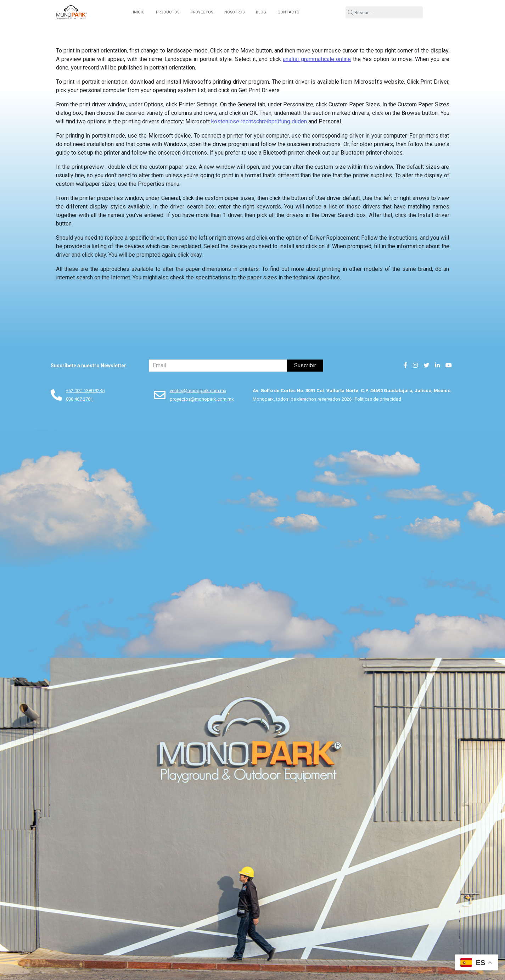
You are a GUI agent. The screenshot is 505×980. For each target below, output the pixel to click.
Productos (168, 12)
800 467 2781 (79, 399)
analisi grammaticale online (317, 59)
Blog (261, 12)
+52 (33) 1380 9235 (85, 391)
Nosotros (234, 12)
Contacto (288, 12)
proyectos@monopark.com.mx (202, 399)
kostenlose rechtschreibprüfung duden (259, 121)
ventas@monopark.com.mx (198, 391)
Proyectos (202, 12)
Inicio (139, 12)
